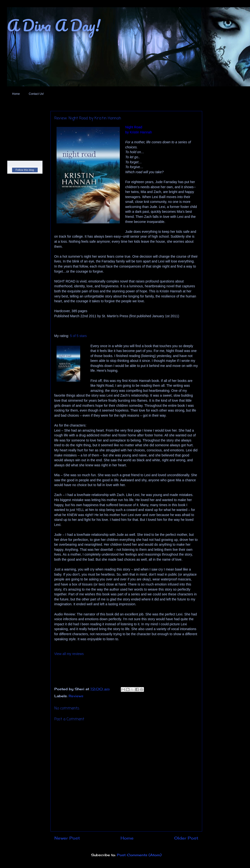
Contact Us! (36, 94)
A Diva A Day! (54, 25)
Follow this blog (25, 170)
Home (16, 94)
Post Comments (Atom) (139, 855)
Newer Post (67, 838)
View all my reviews (69, 654)
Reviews (76, 696)
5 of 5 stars (78, 336)
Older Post (186, 838)
